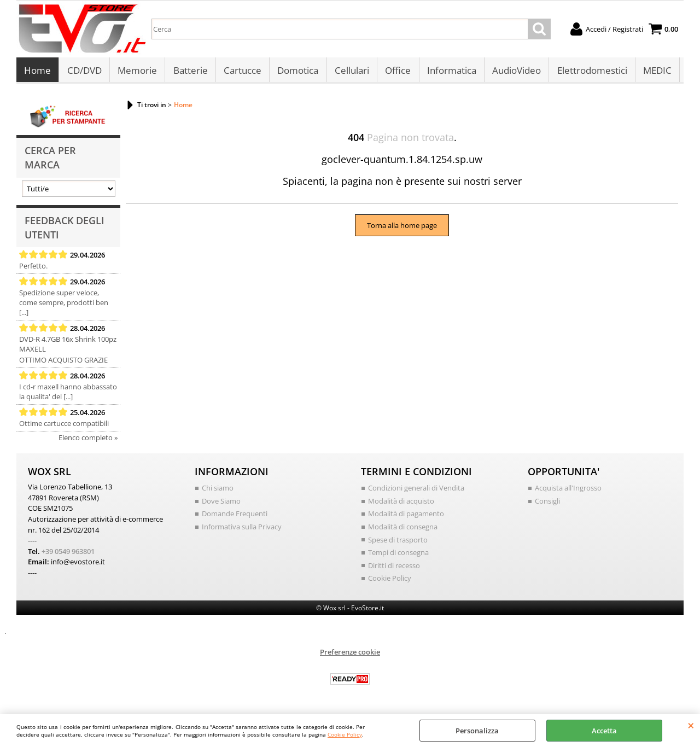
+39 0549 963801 (68, 554)
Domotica (297, 72)
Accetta (604, 731)
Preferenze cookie (350, 655)
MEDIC (655, 72)
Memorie (137, 72)
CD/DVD (84, 72)
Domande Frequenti (235, 517)
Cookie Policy (345, 734)
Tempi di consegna (398, 555)
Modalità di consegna (403, 529)
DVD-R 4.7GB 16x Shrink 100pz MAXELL (68, 347)
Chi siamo (218, 491)
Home (37, 72)
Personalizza (477, 731)
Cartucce (241, 72)
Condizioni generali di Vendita (416, 491)
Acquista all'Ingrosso (568, 491)
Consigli (547, 504)
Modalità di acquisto (401, 504)
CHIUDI (691, 725)
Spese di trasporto (398, 542)
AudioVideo (514, 72)
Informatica (450, 72)
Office (396, 72)
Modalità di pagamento (406, 517)
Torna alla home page (402, 228)
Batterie (189, 72)
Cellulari (350, 72)
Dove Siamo (221, 504)
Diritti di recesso (394, 568)
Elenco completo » (88, 441)
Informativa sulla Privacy (242, 529)
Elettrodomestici (590, 72)
